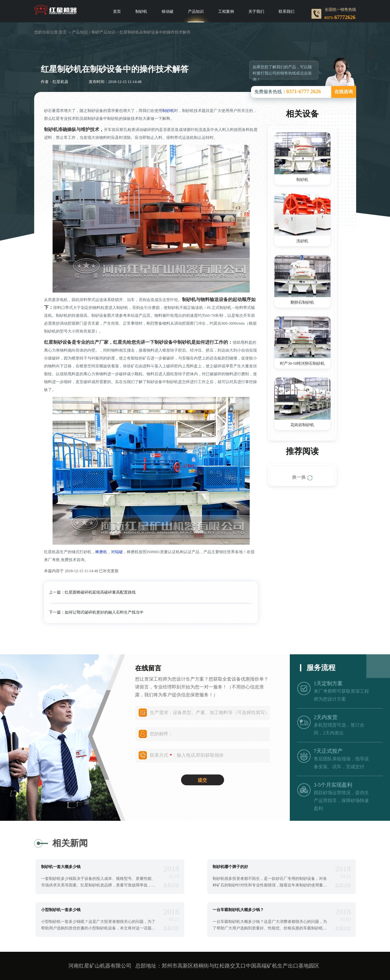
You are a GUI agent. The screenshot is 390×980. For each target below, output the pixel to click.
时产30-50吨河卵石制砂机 (302, 363)
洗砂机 (302, 241)
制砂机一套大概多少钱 (61, 867)
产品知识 (196, 11)
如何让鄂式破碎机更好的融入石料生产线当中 (104, 612)
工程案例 (226, 11)
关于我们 (256, 11)
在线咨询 (344, 92)
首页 (117, 11)
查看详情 (171, 885)
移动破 (168, 11)
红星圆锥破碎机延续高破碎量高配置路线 (100, 592)
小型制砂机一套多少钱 (61, 910)
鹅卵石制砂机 (302, 302)
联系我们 (287, 11)
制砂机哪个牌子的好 (230, 867)
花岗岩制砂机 (302, 425)
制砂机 (141, 11)
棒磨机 (101, 552)
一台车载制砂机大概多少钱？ (238, 910)
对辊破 (117, 552)
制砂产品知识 (103, 32)
